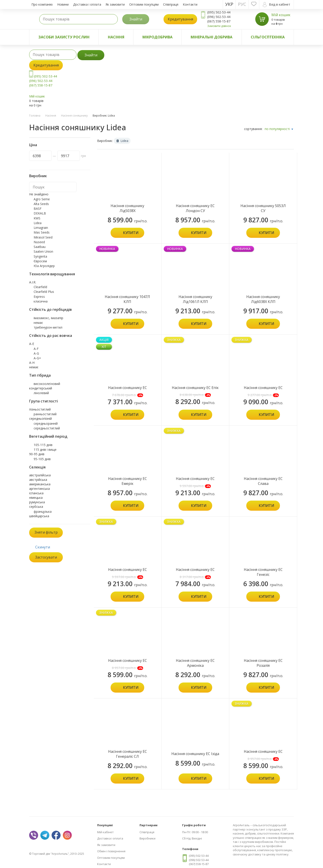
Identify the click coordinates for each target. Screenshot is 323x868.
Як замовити (115, 4)
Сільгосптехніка (268, 37)
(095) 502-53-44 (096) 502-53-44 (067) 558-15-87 (43, 81)
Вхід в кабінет (276, 5)
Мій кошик (281, 15)
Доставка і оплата (87, 4)
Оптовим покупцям (144, 4)
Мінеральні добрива (212, 37)
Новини (63, 4)
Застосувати (46, 557)
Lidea (122, 141)
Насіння (116, 37)
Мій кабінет (105, 832)
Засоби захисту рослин (64, 37)
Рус (242, 4)
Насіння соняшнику (74, 116)
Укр (229, 4)
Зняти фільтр (46, 532)
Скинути (43, 547)
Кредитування (180, 19)
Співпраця (171, 4)
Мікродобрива (157, 37)
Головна (35, 116)
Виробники (147, 838)
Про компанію (42, 4)
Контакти (190, 4)
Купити (131, 233)
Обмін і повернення (111, 851)
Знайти (136, 19)
